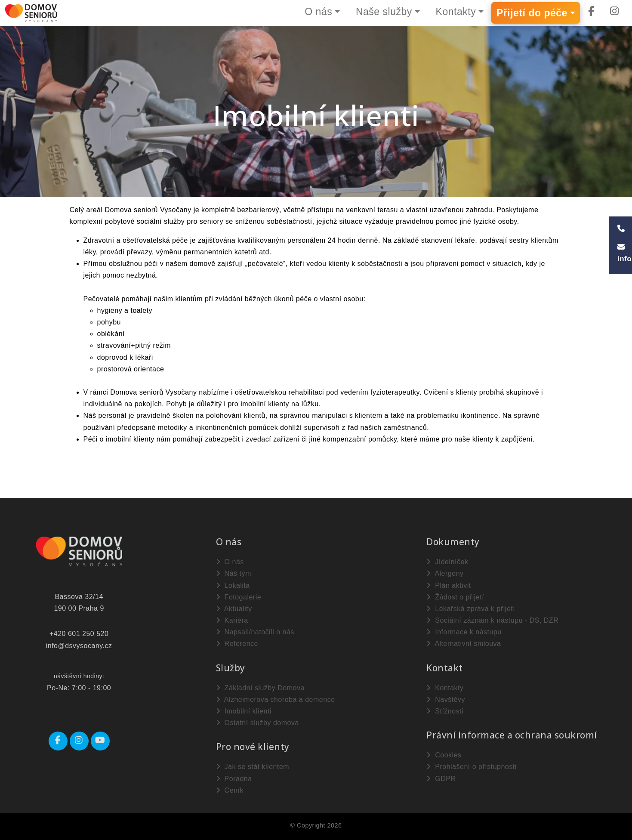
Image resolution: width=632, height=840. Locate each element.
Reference (237, 644)
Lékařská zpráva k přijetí (471, 609)
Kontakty (456, 12)
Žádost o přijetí (455, 597)
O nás (318, 12)
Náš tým (234, 573)
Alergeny (445, 573)
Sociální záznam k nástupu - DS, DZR (492, 620)
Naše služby (384, 12)
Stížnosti (445, 711)
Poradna (234, 779)
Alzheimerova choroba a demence (276, 699)
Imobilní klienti (244, 711)
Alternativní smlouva (464, 644)
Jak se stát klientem (253, 767)
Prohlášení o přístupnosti (471, 767)
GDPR (441, 779)
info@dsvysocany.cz (79, 646)
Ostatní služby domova (257, 723)
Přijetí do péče (532, 13)
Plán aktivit (449, 585)
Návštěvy (446, 699)
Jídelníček (447, 562)
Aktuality (234, 609)
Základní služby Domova (260, 688)
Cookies (444, 755)
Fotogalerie (239, 597)
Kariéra (232, 620)
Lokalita (233, 585)
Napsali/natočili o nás (255, 632)
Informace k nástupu (464, 632)
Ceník (230, 790)
